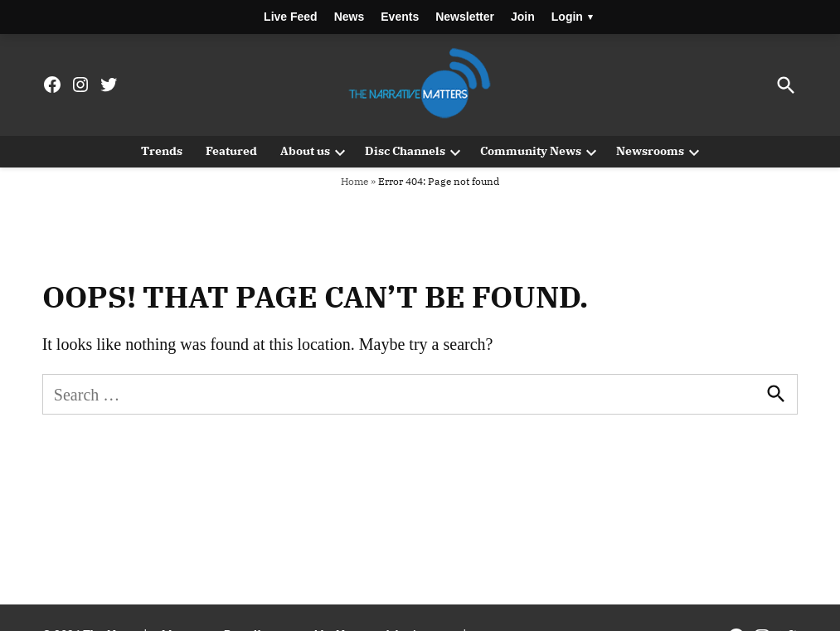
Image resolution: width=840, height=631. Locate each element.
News (350, 17)
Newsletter (465, 17)
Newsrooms (650, 151)
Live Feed (291, 17)
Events (400, 17)
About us (305, 151)
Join (523, 17)
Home (354, 181)
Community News (531, 151)
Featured (231, 151)
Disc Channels (405, 151)
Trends (162, 151)
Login (572, 17)
